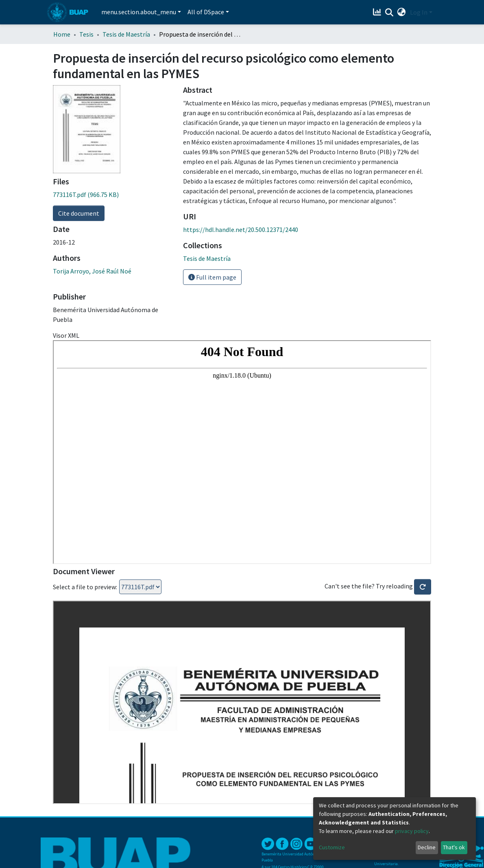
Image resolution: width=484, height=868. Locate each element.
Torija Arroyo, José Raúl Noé (92, 271)
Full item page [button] (212, 277)
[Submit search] (389, 13)
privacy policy (412, 831)
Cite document (79, 213)
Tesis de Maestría (126, 34)
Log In (419, 12)
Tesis (86, 34)
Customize (332, 847)
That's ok (454, 847)
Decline (427, 847)
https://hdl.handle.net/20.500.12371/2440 (241, 230)
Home (62, 34)
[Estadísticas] (378, 12)
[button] (402, 12)
